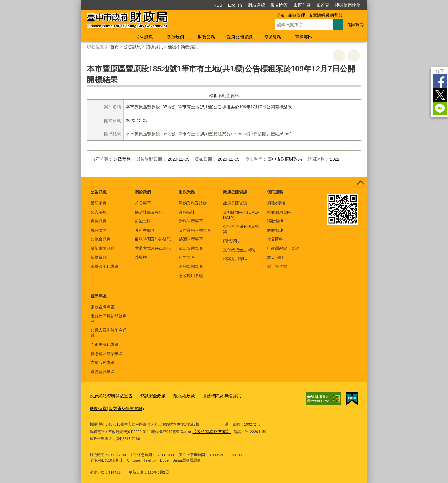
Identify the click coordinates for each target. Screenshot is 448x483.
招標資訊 (154, 47)
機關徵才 (99, 230)
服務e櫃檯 (276, 203)
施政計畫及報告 (149, 212)
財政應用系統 (191, 276)
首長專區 (143, 203)
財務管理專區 (191, 221)
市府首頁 (302, 5)
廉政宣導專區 (103, 307)
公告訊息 (144, 37)
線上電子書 (277, 266)
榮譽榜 (141, 257)
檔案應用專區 (235, 259)
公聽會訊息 (101, 239)
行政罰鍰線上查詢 (283, 248)
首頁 (115, 47)
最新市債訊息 (103, 248)
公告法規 (99, 212)
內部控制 (231, 241)
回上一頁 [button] (354, 56)
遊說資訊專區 (103, 372)
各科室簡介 (145, 230)
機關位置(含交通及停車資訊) (113, 407)
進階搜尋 (355, 24)
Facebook (440, 81)
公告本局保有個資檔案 (241, 229)
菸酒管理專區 (191, 239)
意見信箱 (275, 257)
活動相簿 (275, 221)
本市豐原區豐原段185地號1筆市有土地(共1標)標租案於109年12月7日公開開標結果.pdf (208, 134)
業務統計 (187, 212)
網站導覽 (256, 5)
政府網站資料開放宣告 (108, 395)
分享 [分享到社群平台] (440, 71)
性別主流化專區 (105, 344)
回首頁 (323, 5)
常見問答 (279, 5)
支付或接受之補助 (239, 250)
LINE (440, 109)
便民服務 (273, 37)
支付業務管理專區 (195, 230)
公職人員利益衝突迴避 (109, 333)
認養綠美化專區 (105, 266)
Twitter (440, 95)
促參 (280, 15)
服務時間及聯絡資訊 (153, 239)
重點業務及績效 (193, 203)
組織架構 (143, 221)
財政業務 (207, 37)
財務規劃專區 (191, 266)
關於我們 (175, 37)
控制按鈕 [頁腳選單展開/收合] (361, 183)
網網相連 (275, 230)
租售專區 (187, 257)
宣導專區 (304, 37)
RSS (218, 5)
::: (79, 2)
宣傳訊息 (99, 221)
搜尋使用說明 (348, 5)
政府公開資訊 (240, 37)
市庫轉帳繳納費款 (325, 15)
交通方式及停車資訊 (153, 248)
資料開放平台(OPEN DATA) (241, 215)
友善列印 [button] (339, 56)
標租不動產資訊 (183, 47)
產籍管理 (297, 15)
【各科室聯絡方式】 (209, 429)
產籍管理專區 (191, 248)
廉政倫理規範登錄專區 (109, 319)
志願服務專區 (103, 362)
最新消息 (99, 203)
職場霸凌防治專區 (107, 354)
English (235, 5)
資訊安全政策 (145, 395)
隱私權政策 (174, 395)
